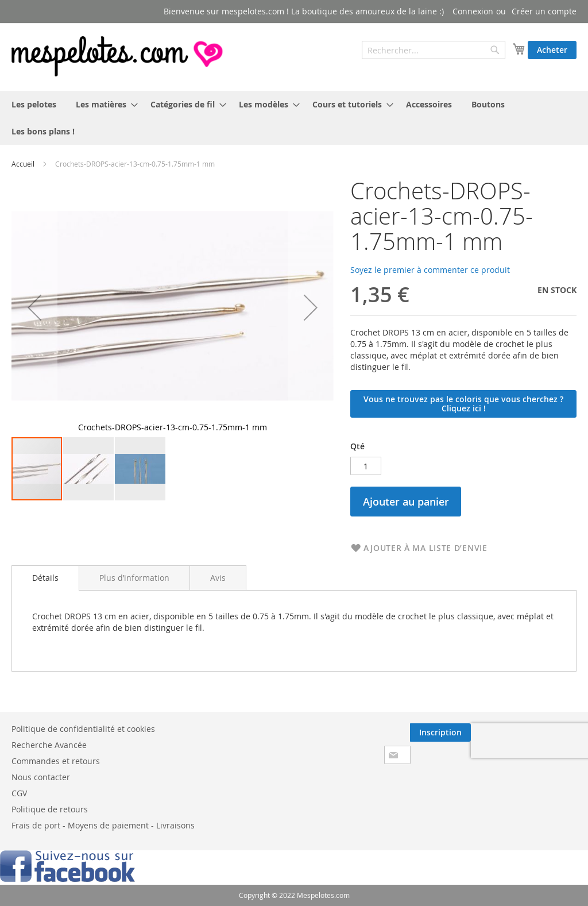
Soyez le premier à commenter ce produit (430, 270)
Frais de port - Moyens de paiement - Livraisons (103, 825)
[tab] (45, 578)
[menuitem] (34, 104)
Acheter (552, 50)
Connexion (473, 11)
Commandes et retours (56, 761)
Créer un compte (544, 11)
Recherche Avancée (49, 745)
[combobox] (434, 50)
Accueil (23, 164)
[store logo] (118, 56)
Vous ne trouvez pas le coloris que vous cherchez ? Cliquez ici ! (463, 404)
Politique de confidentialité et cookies (83, 729)
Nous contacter (41, 777)
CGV (19, 793)
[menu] (294, 118)
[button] (89, 469)
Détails (45, 578)
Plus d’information (134, 578)
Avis (218, 578)
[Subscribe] (440, 732)
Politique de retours (50, 809)
